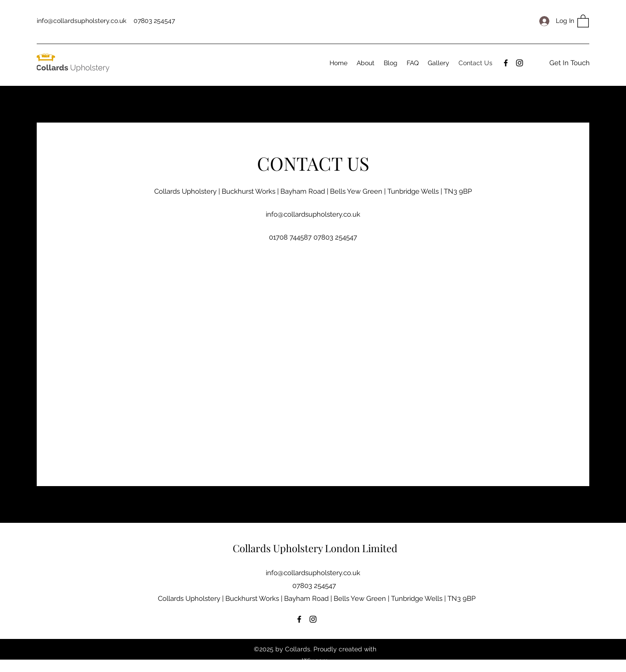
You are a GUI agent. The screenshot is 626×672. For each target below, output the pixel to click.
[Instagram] (520, 63)
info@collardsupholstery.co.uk (81, 21)
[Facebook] (506, 63)
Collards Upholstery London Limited (315, 548)
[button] (583, 21)
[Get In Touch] (570, 63)
